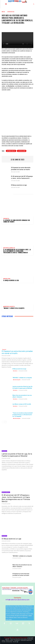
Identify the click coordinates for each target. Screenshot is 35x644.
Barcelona (7, 279)
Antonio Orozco (11, 151)
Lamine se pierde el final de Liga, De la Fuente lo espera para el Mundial (17, 455)
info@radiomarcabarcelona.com (18, 600)
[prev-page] (3, 422)
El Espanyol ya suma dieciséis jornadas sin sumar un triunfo (17, 221)
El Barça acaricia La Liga (19, 185)
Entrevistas (11, 12)
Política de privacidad (16, 638)
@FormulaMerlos (9, 248)
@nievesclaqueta (9, 306)
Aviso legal (7, 638)
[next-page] (5, 422)
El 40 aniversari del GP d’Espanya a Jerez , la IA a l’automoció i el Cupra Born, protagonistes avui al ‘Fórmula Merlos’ (17, 251)
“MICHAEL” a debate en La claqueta (14, 308)
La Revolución (22, 151)
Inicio (3, 12)
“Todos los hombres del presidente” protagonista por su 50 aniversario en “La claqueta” (23, 415)
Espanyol (6, 219)
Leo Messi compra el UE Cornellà (22, 404)
